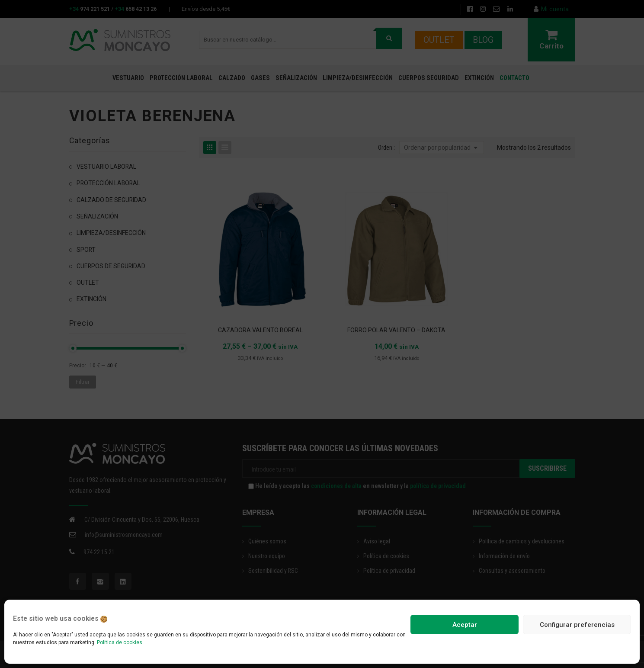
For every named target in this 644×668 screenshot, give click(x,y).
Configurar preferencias (577, 625)
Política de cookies (120, 642)
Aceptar (465, 625)
